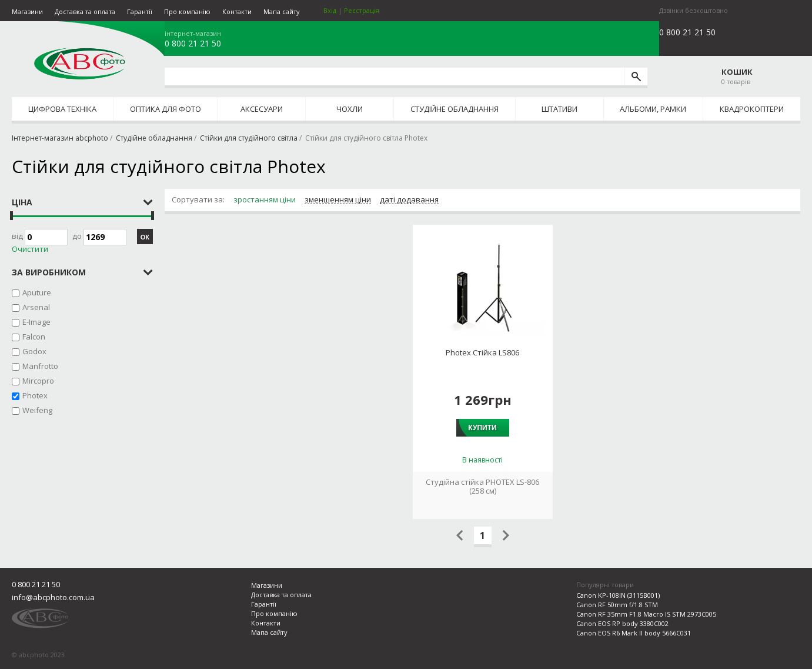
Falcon (34, 337)
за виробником (49, 272)
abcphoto (80, 64)
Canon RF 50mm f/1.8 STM (617, 605)
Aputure (37, 292)
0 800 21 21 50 (193, 44)
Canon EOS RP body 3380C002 (622, 623)
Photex (35, 395)
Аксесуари (262, 109)
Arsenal (36, 307)
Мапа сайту (282, 11)
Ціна (22, 202)
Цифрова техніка (62, 109)
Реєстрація (362, 10)
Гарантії (140, 11)
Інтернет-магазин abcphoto (60, 138)
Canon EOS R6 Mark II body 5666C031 (634, 633)
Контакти (237, 11)
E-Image (36, 322)
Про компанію (187, 11)
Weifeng (37, 410)
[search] (636, 76)
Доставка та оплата (85, 11)
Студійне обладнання (455, 109)
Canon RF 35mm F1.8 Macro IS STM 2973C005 (646, 614)
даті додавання (409, 200)
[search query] (395, 76)
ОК (145, 237)
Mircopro (38, 381)
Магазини (27, 11)
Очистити (30, 249)
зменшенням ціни (338, 200)
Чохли (350, 109)
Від (40, 237)
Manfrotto (40, 366)
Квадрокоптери (752, 109)
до (99, 237)
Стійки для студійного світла (249, 138)
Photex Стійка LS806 (482, 353)
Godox (34, 351)
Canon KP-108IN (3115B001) (618, 595)
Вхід (330, 10)
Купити (482, 428)
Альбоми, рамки (653, 109)
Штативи (559, 109)
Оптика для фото (166, 109)
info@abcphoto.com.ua (53, 597)
